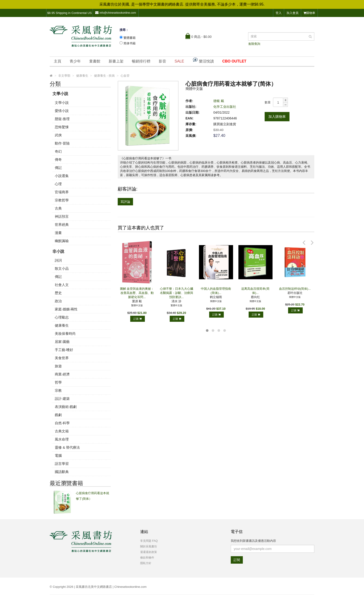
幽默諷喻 (62, 241)
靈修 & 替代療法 (67, 447)
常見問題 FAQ (149, 541)
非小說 (58, 251)
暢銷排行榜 (141, 61)
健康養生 (62, 325)
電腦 (58, 455)
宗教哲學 (62, 200)
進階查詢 (254, 44)
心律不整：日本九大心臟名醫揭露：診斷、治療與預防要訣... (177, 293)
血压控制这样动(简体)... (295, 289)
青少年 (75, 61)
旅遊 (58, 366)
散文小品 (62, 268)
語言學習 (62, 464)
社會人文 (62, 285)
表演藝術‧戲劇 (66, 407)
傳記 (58, 168)
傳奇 (58, 159)
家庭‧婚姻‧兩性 (66, 309)
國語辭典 (62, 472)
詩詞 (58, 260)
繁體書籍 (130, 38)
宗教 (58, 390)
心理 (58, 184)
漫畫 (58, 233)
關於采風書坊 (149, 546)
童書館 (95, 61)
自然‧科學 (62, 423)
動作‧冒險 (62, 143)
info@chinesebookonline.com (116, 13)
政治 (58, 301)
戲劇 (58, 415)
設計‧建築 (62, 399)
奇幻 (58, 151)
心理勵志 (62, 317)
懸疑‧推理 (62, 119)
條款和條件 (147, 558)
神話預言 (62, 216)
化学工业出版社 (225, 107)
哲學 (58, 382)
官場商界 (62, 192)
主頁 (58, 61)
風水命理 (62, 439)
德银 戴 (219, 101)
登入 (279, 13)
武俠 (58, 135)
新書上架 (116, 61)
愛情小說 (62, 111)
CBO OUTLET (234, 61)
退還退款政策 (149, 552)
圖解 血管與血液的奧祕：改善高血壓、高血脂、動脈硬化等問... (137, 293)
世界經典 (62, 225)
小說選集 (62, 176)
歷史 (58, 293)
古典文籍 (62, 431)
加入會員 (292, 13)
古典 (58, 208)
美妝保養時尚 (65, 334)
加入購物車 (277, 117)
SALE (179, 61)
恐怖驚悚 (62, 127)
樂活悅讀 (203, 60)
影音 (162, 61)
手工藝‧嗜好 (64, 350)
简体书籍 (130, 43)
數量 (268, 102)
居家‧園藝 (62, 342)
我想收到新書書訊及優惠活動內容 (253, 541)
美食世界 (62, 358)
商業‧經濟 (62, 374)
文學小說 (60, 94)
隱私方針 (146, 563)
